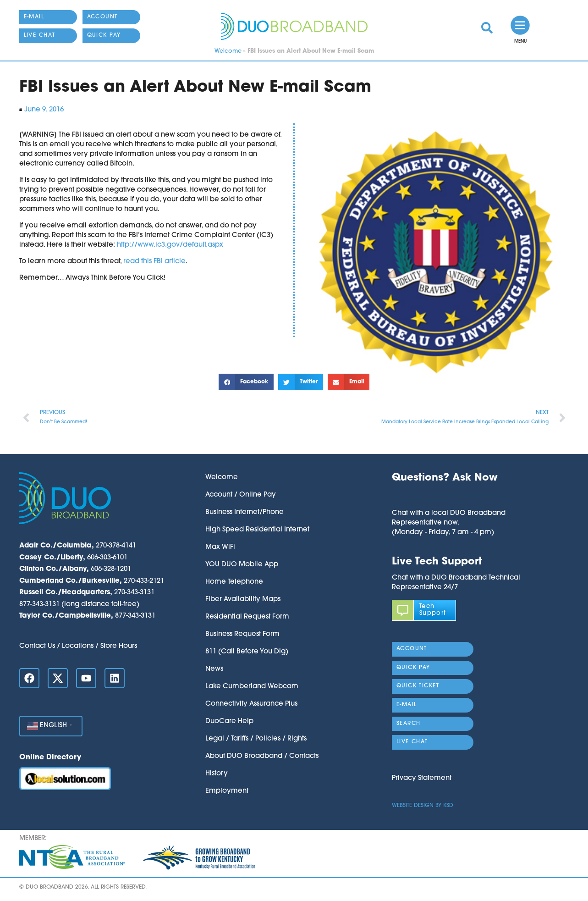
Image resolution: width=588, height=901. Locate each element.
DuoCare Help (229, 721)
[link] (487, 28)
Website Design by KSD (423, 806)
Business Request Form (242, 634)
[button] (246, 382)
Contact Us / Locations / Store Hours (78, 646)
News (214, 669)
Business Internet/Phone (245, 512)
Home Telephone (234, 582)
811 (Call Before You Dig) (247, 652)
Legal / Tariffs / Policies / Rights (256, 739)
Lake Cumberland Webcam (252, 687)
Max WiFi (220, 547)
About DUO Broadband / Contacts (262, 756)
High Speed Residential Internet (257, 530)
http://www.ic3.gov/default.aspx (170, 245)
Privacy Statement (422, 778)
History (217, 774)
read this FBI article (154, 262)
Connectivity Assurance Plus (251, 704)
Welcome (228, 51)
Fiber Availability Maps (243, 600)
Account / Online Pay (241, 495)
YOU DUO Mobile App (242, 565)
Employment (227, 791)
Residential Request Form (247, 617)
